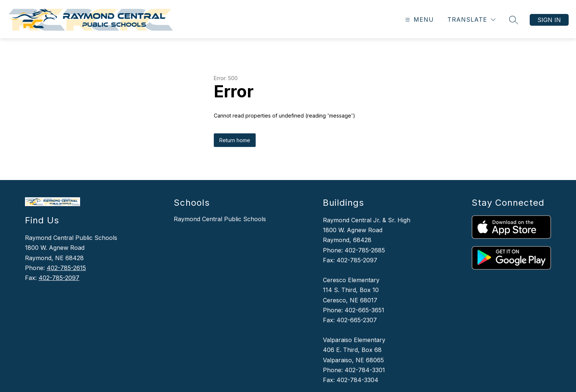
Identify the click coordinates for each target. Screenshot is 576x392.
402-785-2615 (66, 268)
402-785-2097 (59, 278)
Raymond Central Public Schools (220, 219)
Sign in (549, 20)
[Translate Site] (471, 20)
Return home (235, 140)
